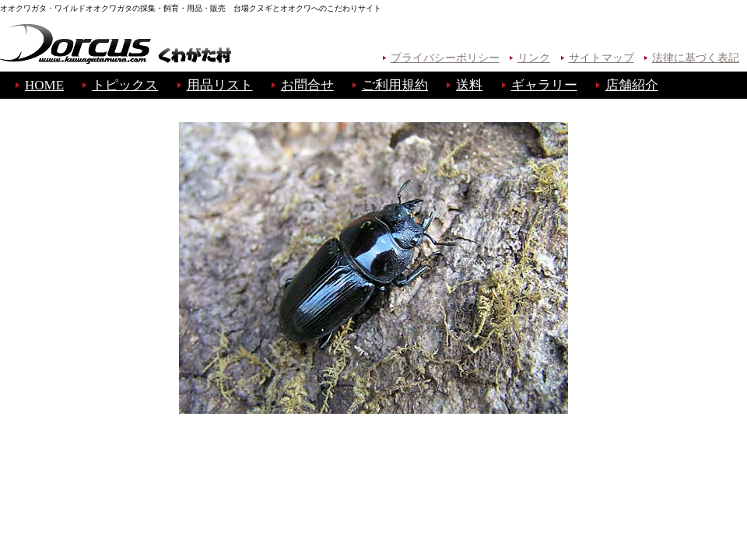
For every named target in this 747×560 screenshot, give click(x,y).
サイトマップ (601, 58)
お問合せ (307, 85)
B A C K (373, 445)
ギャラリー (544, 85)
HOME (44, 85)
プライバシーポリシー (445, 58)
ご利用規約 (395, 85)
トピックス (125, 85)
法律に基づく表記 (696, 58)
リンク (534, 58)
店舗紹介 (632, 85)
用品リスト (220, 85)
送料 (469, 85)
